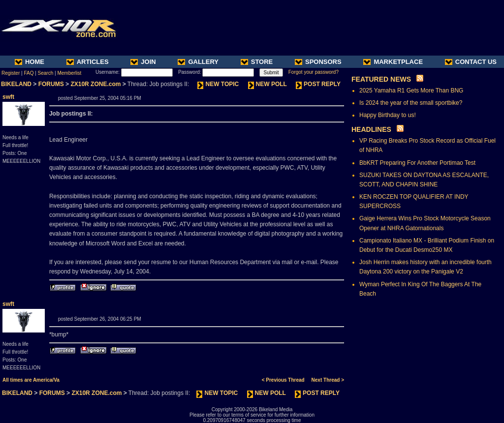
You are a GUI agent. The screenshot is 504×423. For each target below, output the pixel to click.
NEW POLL (268, 84)
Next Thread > (328, 380)
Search (46, 73)
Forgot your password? (314, 72)
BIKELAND (16, 84)
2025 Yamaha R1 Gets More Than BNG (411, 91)
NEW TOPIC (218, 84)
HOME (30, 62)
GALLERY (198, 62)
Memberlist (69, 73)
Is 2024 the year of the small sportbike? (411, 103)
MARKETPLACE (393, 62)
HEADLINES (371, 129)
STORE (257, 62)
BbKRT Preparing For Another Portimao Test (417, 163)
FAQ (29, 73)
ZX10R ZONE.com (95, 84)
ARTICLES (88, 62)
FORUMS (51, 84)
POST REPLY (318, 84)
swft (8, 97)
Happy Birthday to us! (388, 115)
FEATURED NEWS (381, 79)
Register (11, 73)
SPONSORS (318, 62)
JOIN (143, 62)
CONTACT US (471, 62)
